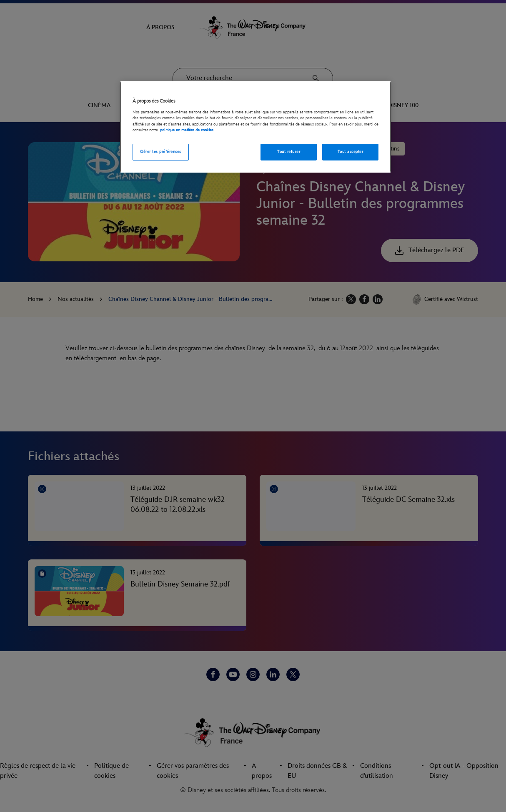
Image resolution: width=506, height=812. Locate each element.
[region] (256, 127)
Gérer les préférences (160, 152)
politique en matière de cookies (187, 130)
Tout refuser (289, 152)
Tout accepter (350, 152)
